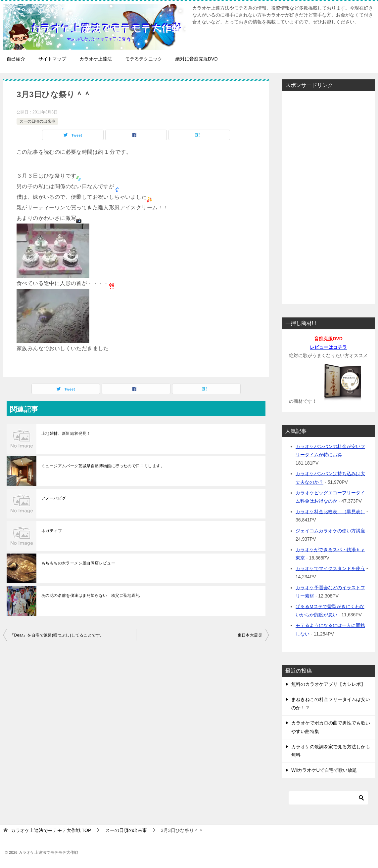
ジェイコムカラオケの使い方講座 (330, 531)
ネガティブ (52, 531)
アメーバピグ (54, 498)
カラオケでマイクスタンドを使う (330, 568)
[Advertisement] (328, 196)
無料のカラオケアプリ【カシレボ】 (328, 684)
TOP (51, 830)
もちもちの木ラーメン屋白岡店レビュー (78, 563)
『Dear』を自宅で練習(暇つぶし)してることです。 (57, 635)
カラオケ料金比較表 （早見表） (330, 512)
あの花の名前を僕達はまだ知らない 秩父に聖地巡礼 (91, 596)
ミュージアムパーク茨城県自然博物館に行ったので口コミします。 (103, 466)
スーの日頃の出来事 (37, 121)
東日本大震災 (250, 635)
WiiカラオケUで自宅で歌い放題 (324, 770)
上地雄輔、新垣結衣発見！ (66, 434)
